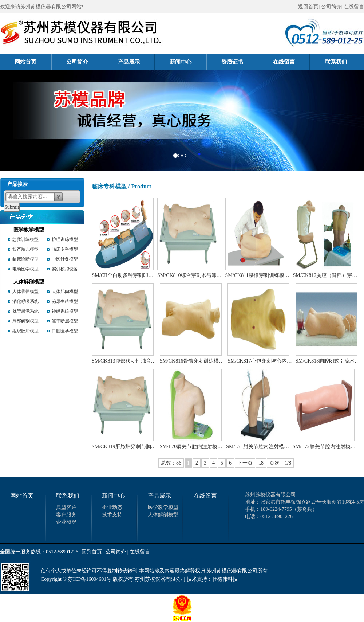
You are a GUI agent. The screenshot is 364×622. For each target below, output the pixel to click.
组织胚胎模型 (25, 331)
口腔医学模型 (65, 331)
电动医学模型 (25, 269)
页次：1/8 (280, 463)
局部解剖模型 (25, 321)
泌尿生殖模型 (65, 301)
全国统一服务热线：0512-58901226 (39, 552)
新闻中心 (188, 62)
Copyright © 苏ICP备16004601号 (76, 579)
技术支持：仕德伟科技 (212, 579)
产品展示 (136, 62)
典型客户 (66, 507)
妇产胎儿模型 (25, 249)
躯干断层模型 (65, 321)
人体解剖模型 (29, 282)
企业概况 (66, 522)
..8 (261, 463)
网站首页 (33, 62)
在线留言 (354, 7)
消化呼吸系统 (25, 301)
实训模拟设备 (65, 269)
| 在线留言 (139, 552)
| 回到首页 (91, 552)
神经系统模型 (65, 311)
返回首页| (309, 7)
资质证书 (240, 62)
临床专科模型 (65, 249)
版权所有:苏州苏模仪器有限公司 (149, 579)
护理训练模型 (65, 239)
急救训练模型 (25, 239)
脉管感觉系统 (25, 311)
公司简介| (332, 7)
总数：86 (171, 463)
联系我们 (336, 62)
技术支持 (112, 515)
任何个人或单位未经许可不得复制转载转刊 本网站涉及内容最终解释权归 (123, 571)
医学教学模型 (29, 230)
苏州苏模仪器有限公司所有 (237, 571)
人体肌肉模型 (65, 292)
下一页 (245, 463)
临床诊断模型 (25, 259)
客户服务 (66, 515)
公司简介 (85, 62)
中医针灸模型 (65, 259)
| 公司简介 (115, 552)
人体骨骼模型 (25, 292)
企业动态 (112, 507)
